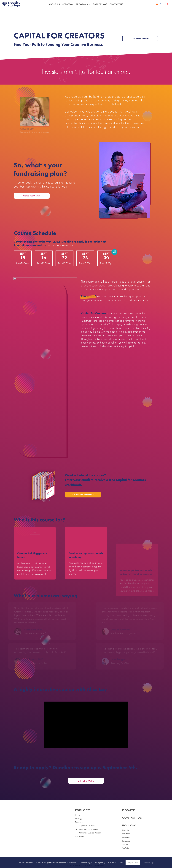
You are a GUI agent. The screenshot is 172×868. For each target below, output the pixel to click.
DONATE (129, 810)
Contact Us (116, 4)
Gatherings (100, 4)
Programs (83, 4)
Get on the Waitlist (140, 39)
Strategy (68, 4)
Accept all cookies (133, 863)
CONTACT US (132, 818)
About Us (54, 4)
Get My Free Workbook (83, 495)
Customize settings (148, 863)
